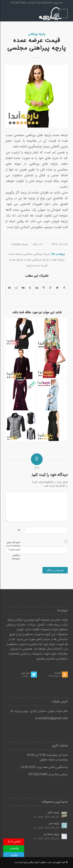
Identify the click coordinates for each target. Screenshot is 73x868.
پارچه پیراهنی (36, 34)
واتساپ (14, 848)
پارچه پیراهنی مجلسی (36, 254)
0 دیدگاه (37, 245)
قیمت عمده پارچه (37, 266)
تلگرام (14, 855)
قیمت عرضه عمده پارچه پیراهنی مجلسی (36, 45)
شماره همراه (14, 550)
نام (19, 530)
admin (16, 245)
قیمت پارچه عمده (20, 260)
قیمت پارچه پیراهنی (44, 260)
